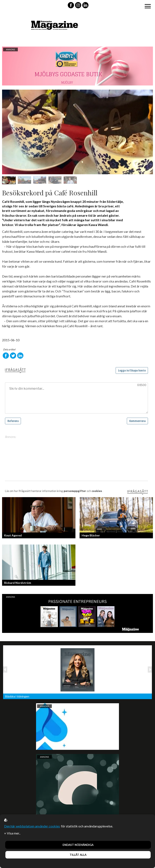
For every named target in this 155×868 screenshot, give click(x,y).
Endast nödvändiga (78, 845)
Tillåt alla (78, 855)
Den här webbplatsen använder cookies (32, 826)
